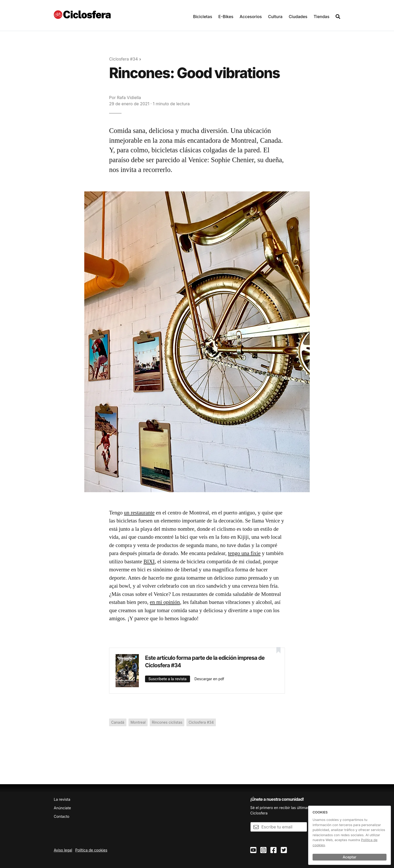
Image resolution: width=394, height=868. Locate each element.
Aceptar (350, 857)
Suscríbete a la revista (168, 679)
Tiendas (321, 17)
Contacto (62, 816)
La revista (62, 799)
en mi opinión (165, 602)
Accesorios (251, 17)
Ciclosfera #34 (123, 59)
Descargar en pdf (209, 679)
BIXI (149, 562)
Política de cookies (91, 850)
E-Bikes (226, 17)
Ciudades (298, 17)
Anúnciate (62, 808)
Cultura (275, 17)
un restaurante (139, 513)
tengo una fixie (244, 553)
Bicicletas (203, 17)
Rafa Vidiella (129, 98)
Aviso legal (63, 850)
